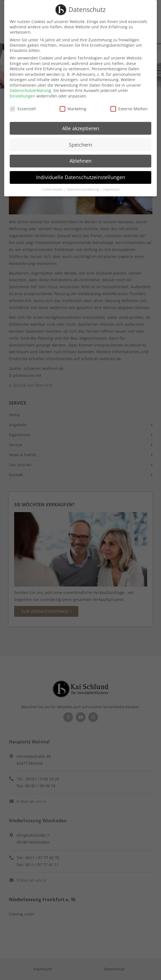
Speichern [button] (80, 141)
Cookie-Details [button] (52, 186)
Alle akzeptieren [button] (81, 124)
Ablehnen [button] (80, 157)
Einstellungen (22, 92)
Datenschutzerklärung (30, 87)
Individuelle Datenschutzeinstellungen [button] (81, 173)
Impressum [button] (111, 186)
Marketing (73, 105)
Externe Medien (129, 105)
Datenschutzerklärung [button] (83, 186)
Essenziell (23, 105)
